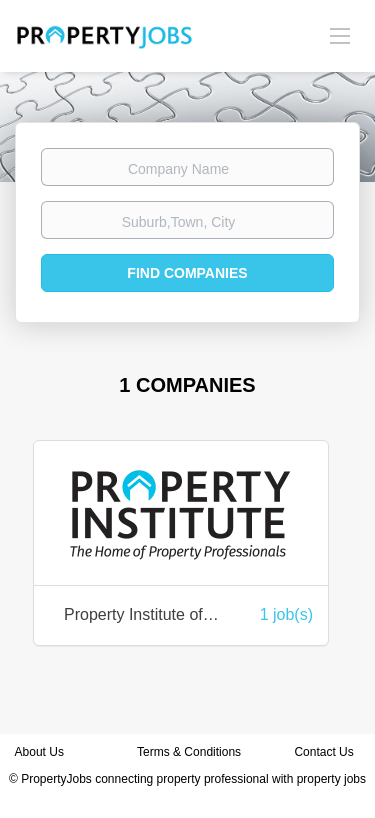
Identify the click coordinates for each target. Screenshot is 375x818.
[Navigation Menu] (340, 35)
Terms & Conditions (189, 752)
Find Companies (187, 273)
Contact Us (325, 752)
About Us (39, 752)
